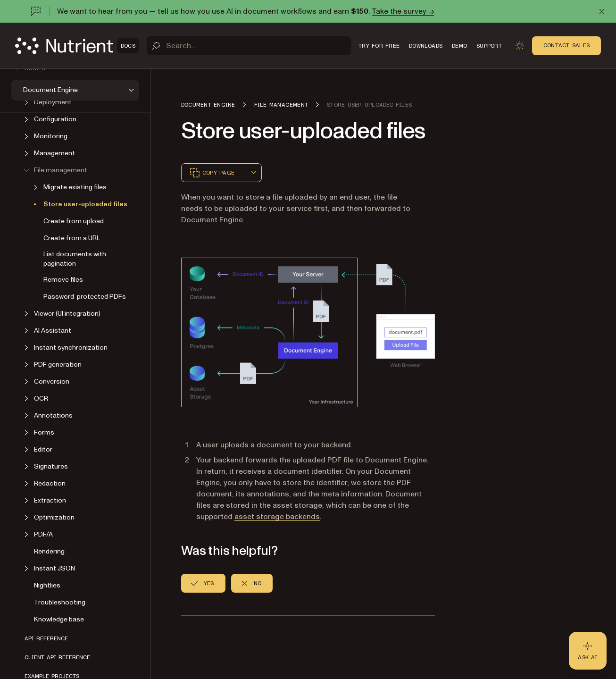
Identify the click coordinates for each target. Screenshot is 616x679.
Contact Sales (566, 45)
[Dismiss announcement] (602, 11)
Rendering (49, 551)
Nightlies (47, 585)
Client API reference (57, 657)
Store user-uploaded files (85, 204)
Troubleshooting (60, 602)
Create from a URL (72, 238)
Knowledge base (59, 619)
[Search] (249, 46)
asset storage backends (277, 517)
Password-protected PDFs (85, 297)
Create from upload (74, 221)
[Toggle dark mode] (520, 46)
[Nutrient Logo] (77, 46)
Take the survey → (403, 11)
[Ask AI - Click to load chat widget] (588, 651)
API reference (46, 638)
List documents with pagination (75, 259)
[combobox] (254, 173)
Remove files (63, 280)
